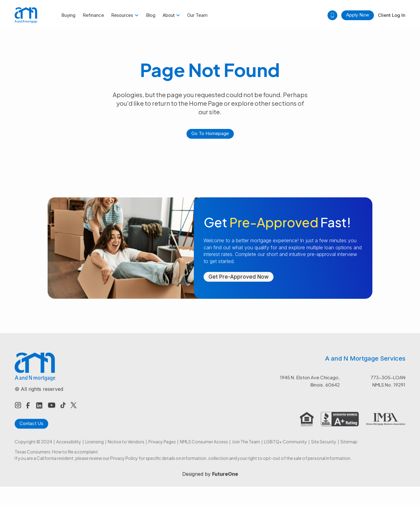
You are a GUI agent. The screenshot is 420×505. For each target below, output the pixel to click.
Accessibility (69, 448)
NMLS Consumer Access (204, 448)
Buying (68, 15)
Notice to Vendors (126, 448)
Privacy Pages (162, 448)
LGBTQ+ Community (286, 448)
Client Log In (392, 15)
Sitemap (349, 448)
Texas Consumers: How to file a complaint (56, 458)
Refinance (93, 15)
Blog (151, 15)
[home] (26, 15)
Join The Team (246, 448)
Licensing (94, 448)
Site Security (324, 448)
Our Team (197, 15)
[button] (125, 15)
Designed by (210, 481)
